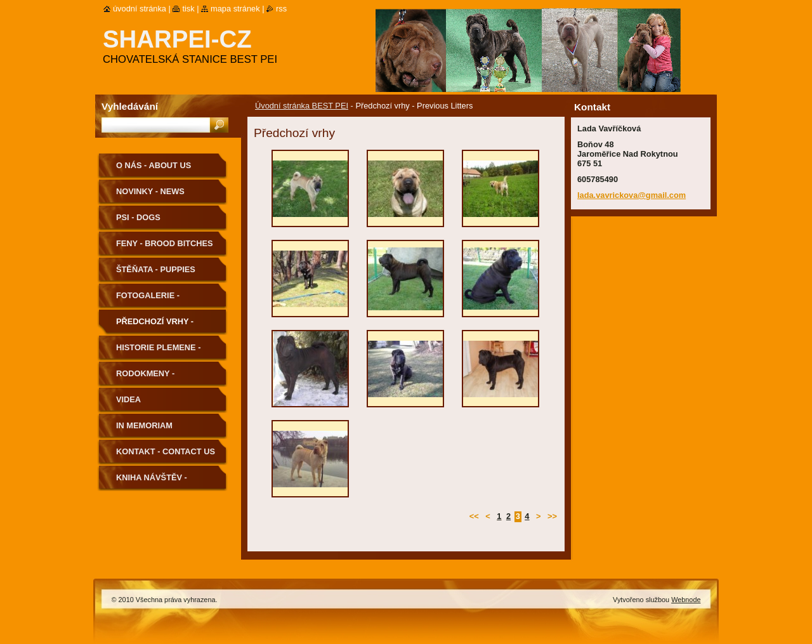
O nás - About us (154, 165)
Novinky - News (150, 191)
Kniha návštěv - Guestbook (152, 482)
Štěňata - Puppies (156, 269)
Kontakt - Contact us (166, 451)
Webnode (686, 600)
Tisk (188, 9)
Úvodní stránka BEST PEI (302, 106)
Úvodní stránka (140, 9)
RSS (281, 9)
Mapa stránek (235, 9)
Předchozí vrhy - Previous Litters (155, 326)
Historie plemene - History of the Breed (165, 352)
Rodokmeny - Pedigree (145, 378)
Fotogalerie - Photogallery (150, 300)
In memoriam (144, 425)
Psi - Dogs (138, 217)
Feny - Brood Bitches (165, 243)
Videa (128, 399)
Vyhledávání (130, 106)
